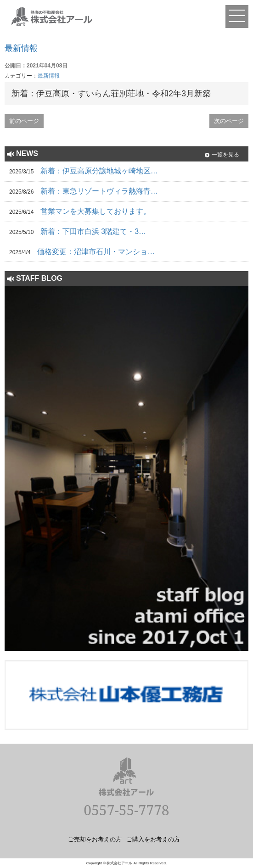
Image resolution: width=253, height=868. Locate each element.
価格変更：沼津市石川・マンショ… (96, 252)
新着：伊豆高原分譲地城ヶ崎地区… (99, 171)
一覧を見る (225, 155)
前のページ (24, 121)
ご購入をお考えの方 (153, 839)
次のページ (229, 121)
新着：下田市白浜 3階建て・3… (93, 231)
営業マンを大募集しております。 (96, 211)
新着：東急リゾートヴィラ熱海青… (99, 191)
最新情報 (21, 48)
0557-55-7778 (126, 810)
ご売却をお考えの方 (95, 839)
